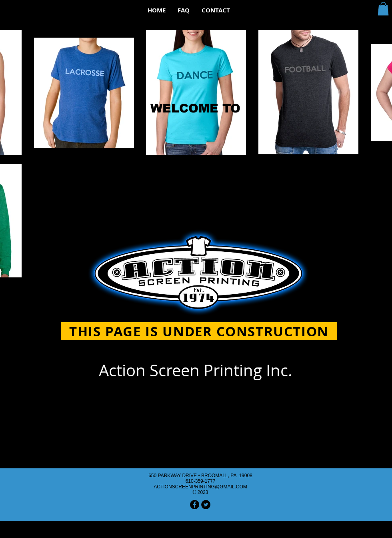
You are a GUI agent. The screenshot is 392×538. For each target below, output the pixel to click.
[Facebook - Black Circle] (195, 505)
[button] (383, 9)
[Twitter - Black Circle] (206, 505)
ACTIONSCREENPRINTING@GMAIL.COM (200, 487)
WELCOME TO (195, 108)
